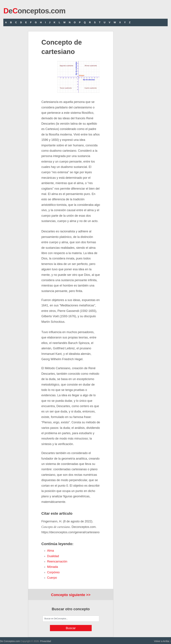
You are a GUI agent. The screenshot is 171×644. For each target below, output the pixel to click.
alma (51, 551)
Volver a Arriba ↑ (162, 641)
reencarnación (57, 561)
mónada (53, 567)
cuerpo (52, 578)
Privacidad (46, 641)
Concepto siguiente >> (71, 595)
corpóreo (53, 572)
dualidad (53, 556)
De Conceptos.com (10, 641)
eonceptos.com (34, 11)
